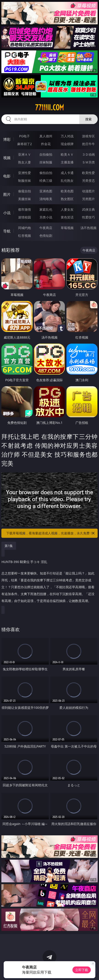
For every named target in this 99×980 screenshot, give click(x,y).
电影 (7, 176)
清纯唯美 (46, 199)
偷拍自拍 (46, 173)
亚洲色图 (46, 191)
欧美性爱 (88, 173)
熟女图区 (67, 199)
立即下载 (82, 970)
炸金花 (46, 144)
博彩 (7, 139)
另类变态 (88, 181)
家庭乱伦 (46, 209)
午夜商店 (46, 228)
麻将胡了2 (25, 144)
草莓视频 (67, 228)
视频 (7, 158)
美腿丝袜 (25, 199)
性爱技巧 (88, 217)
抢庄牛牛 (88, 144)
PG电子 (25, 136)
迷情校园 (25, 217)
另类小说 (46, 217)
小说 (7, 213)
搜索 (88, 119)
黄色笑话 (67, 217)
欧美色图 (67, 191)
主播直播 (67, 162)
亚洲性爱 (25, 173)
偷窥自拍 (25, 191)
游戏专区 (88, 136)
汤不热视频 (88, 228)
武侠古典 (88, 209)
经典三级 (46, 181)
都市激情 (25, 209)
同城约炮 (25, 228)
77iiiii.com (49, 108)
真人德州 (46, 136)
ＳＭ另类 (88, 162)
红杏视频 (25, 236)
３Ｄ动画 (88, 154)
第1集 (9, 546)
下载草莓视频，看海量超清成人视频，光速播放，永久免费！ (51, 533)
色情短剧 (46, 236)
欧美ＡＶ (67, 154)
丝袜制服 (46, 162)
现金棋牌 (67, 144)
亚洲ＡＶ (25, 154)
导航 (7, 231)
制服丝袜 (25, 181)
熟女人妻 (25, 162)
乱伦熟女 (67, 181)
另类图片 (88, 199)
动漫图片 (88, 191)
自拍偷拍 (46, 154)
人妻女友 (67, 209)
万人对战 (67, 136)
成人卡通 (67, 173)
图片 (7, 194)
